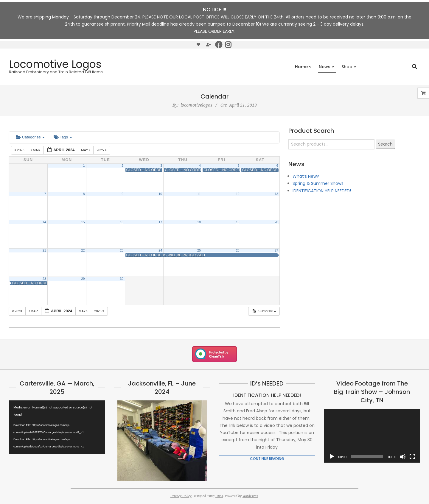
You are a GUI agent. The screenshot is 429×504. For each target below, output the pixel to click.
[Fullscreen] (412, 457)
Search (385, 144)
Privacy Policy (181, 496)
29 (83, 279)
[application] (57, 427)
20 (276, 222)
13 (276, 194)
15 (83, 222)
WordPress (250, 496)
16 (122, 222)
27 (276, 250)
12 (238, 194)
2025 (102, 150)
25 (199, 250)
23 (122, 250)
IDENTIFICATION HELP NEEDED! (322, 191)
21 (44, 250)
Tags (63, 137)
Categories (30, 137)
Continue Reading (267, 459)
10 (160, 194)
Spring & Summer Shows (318, 183)
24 (160, 250)
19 (238, 222)
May (86, 150)
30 (122, 279)
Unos (219, 496)
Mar (36, 150)
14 (44, 222)
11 (199, 194)
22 (83, 250)
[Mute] (403, 457)
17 (160, 222)
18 (199, 222)
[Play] (332, 457)
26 (238, 250)
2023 (20, 150)
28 (44, 279)
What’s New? (306, 176)
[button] (264, 311)
